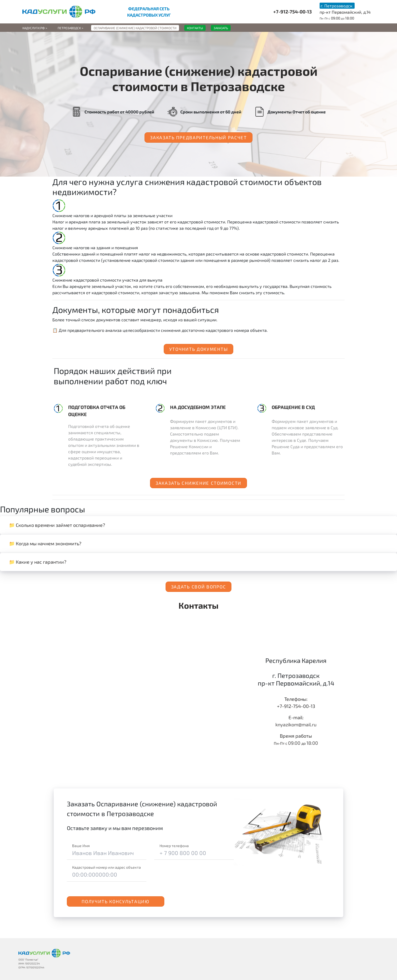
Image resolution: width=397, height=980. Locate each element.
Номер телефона (174, 846)
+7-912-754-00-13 (292, 12)
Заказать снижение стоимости (198, 483)
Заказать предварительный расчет (198, 137)
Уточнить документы (199, 349)
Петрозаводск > (70, 28)
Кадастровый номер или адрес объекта (106, 867)
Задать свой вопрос (199, 587)
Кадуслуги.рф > (35, 28)
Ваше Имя (81, 846)
